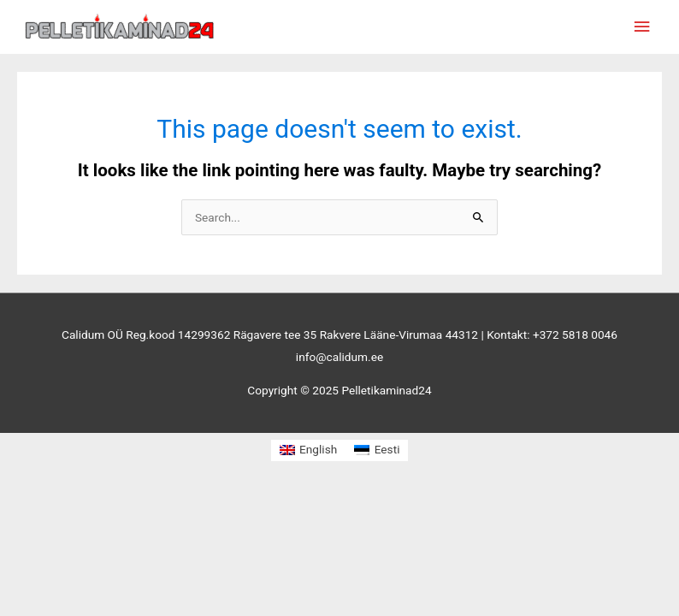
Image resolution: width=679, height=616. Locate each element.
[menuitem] (309, 450)
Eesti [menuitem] (387, 449)
